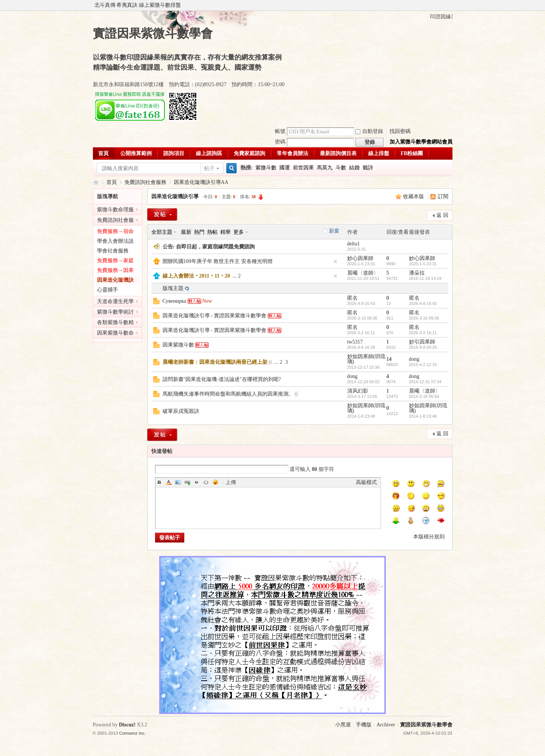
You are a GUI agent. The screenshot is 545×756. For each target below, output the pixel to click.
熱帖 (212, 232)
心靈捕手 (108, 290)
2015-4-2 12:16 (423, 365)
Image (178, 482)
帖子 (209, 168)
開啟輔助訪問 (451, 5)
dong (414, 359)
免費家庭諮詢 (249, 153)
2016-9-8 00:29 (423, 347)
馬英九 (325, 168)
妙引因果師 (422, 342)
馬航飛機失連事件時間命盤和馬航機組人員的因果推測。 (228, 394)
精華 (225, 232)
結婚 (354, 168)
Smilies (215, 482)
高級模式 (366, 482)
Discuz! (127, 725)
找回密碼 (400, 131)
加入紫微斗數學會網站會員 (421, 142)
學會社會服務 (113, 251)
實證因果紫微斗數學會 (96, 182)
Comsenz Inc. (132, 733)
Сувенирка (175, 301)
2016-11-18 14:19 (425, 278)
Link (187, 482)
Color (169, 482)
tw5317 (355, 342)
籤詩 (368, 168)
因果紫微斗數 (178, 345)
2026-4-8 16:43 (423, 303)
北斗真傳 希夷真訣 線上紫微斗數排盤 (138, 5)
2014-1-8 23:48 (423, 416)
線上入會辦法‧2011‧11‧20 (196, 276)
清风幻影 (358, 391)
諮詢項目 (174, 153)
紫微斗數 (266, 168)
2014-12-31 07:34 (425, 382)
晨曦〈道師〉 (363, 273)
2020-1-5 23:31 (423, 264)
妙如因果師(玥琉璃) (367, 359)
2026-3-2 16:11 (423, 333)
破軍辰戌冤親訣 (181, 411)
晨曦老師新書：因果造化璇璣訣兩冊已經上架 (215, 362)
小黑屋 (343, 725)
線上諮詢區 (209, 153)
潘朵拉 (417, 273)
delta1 (354, 244)
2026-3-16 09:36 (424, 318)
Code (206, 482)
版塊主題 (173, 288)
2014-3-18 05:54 (424, 396)
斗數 (341, 168)
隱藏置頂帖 (335, 261)
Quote (197, 482)
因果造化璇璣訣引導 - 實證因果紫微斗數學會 (215, 316)
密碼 (280, 142)
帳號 (280, 131)
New (207, 301)
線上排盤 (379, 153)
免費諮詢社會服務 (145, 182)
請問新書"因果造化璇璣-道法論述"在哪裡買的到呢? (222, 379)
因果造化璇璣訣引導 (197, 182)
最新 (186, 232)
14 (389, 359)
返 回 (442, 215)
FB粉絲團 (412, 153)
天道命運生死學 (115, 301)
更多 (239, 232)
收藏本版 (414, 196)
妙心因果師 (360, 258)
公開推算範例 (136, 153)
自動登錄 (369, 131)
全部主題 (162, 232)
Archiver (386, 725)
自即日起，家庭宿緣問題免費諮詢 (215, 247)
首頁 (103, 153)
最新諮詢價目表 (338, 153)
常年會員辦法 (293, 153)
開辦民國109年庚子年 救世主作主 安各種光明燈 (218, 261)
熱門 (199, 232)
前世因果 (303, 168)
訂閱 (443, 196)
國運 (285, 168)
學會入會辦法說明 (115, 242)
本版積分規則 (429, 537)
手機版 (364, 725)
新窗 (334, 231)
